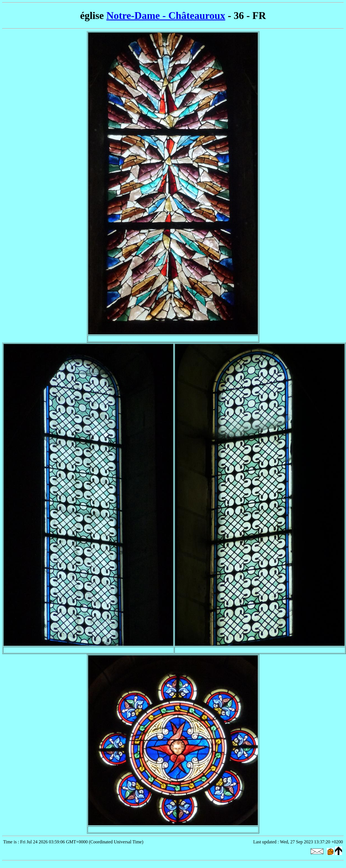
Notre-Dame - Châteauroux (166, 16)
